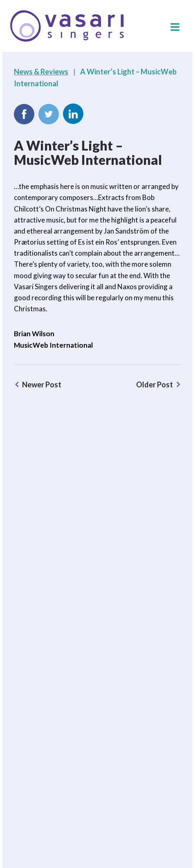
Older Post (155, 385)
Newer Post (42, 385)
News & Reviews (41, 72)
